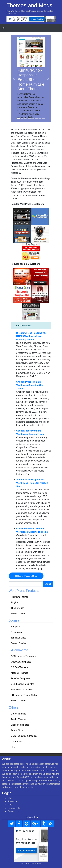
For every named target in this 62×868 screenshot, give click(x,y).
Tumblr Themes (19, 719)
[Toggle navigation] (56, 28)
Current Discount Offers (26, 576)
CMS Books (17, 742)
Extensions (16, 632)
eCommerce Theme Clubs (24, 695)
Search (48, 584)
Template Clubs (19, 638)
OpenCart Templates (21, 662)
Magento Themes (19, 673)
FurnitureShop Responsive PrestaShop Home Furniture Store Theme (31, 80)
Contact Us (13, 811)
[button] (14, 79)
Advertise (12, 801)
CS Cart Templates (20, 667)
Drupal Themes (18, 714)
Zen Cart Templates (21, 678)
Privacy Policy (14, 808)
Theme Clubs (17, 608)
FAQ (10, 805)
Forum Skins (17, 730)
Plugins (14, 602)
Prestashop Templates (22, 690)
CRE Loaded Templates (23, 684)
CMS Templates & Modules (24, 736)
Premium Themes (20, 597)
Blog (13, 747)
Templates (16, 627)
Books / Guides (18, 614)
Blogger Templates (20, 725)
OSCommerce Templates (23, 656)
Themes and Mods (29, 5)
